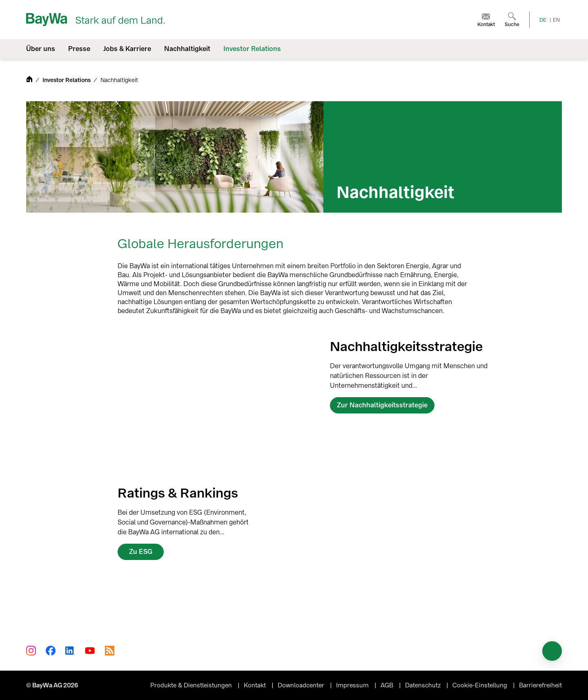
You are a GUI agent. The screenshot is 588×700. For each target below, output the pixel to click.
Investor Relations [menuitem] (252, 49)
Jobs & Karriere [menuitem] (127, 49)
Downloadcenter (302, 685)
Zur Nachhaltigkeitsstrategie (382, 405)
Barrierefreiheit (540, 685)
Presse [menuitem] (79, 49)
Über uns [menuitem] (41, 49)
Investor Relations (67, 80)
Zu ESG (141, 552)
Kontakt (256, 685)
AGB (388, 685)
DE (543, 20)
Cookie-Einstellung (481, 685)
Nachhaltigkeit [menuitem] (187, 49)
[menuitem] (486, 20)
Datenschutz (424, 685)
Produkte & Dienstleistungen (192, 685)
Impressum (353, 685)
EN (556, 20)
